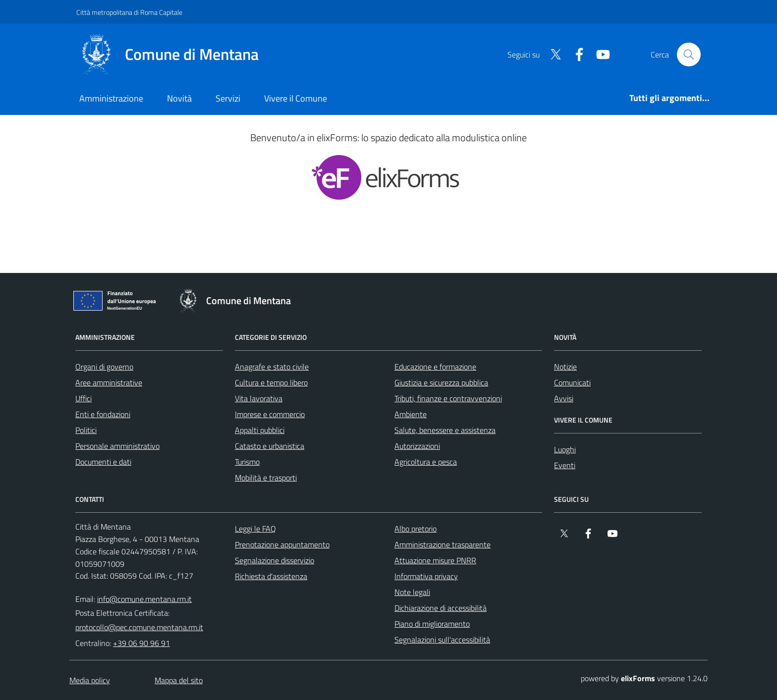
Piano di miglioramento (432, 624)
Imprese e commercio (270, 414)
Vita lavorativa (259, 398)
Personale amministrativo (117, 446)
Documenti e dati (103, 462)
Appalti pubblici (260, 430)
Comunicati (572, 382)
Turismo (247, 462)
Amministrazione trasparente (443, 544)
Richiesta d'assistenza (271, 576)
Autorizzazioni (417, 446)
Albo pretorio (416, 529)
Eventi (565, 465)
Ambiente (411, 414)
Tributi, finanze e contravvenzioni (448, 398)
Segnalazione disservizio (275, 560)
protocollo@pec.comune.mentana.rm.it (139, 627)
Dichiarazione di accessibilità (441, 608)
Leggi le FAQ (255, 529)
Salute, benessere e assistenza (445, 430)
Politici (86, 430)
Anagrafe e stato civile (272, 367)
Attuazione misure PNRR (435, 560)
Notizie (565, 367)
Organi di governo (104, 367)
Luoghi (565, 449)
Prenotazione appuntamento (282, 544)
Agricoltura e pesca (426, 462)
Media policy (90, 680)
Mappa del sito (179, 680)
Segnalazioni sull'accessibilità (442, 640)
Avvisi (564, 398)
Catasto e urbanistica (270, 446)
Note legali (412, 592)
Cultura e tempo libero (271, 382)
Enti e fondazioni (103, 414)
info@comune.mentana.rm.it (144, 599)
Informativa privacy (426, 576)
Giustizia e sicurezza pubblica (441, 382)
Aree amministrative (109, 382)
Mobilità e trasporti (266, 478)
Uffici (83, 398)
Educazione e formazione (435, 367)
